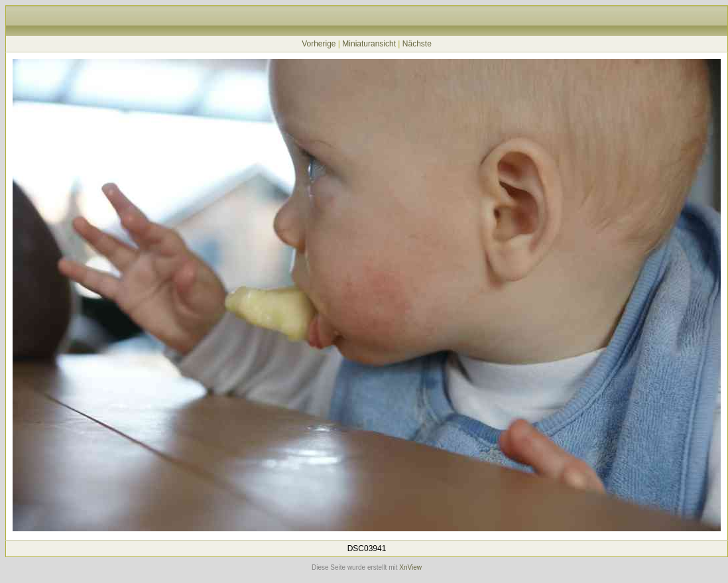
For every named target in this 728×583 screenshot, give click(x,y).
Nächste (417, 44)
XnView (410, 567)
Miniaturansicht (369, 44)
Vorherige (319, 44)
